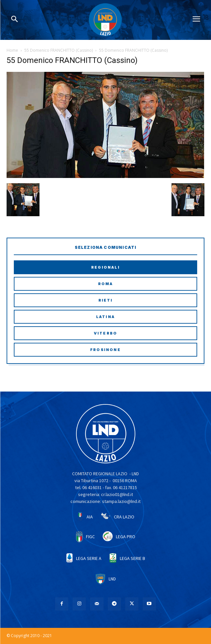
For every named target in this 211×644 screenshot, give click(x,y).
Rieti (106, 300)
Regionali (105, 267)
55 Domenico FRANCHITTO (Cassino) (59, 50)
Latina (105, 317)
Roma (106, 284)
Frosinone (105, 350)
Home (12, 50)
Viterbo (105, 333)
